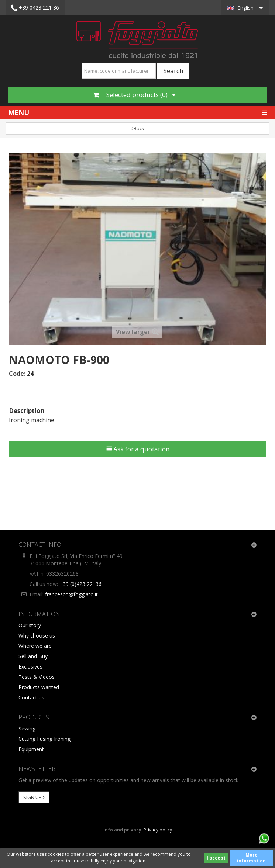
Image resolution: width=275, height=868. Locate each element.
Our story (30, 625)
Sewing (27, 728)
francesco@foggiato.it (71, 594)
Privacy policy (158, 830)
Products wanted (39, 687)
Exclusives (30, 666)
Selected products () (135, 95)
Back (137, 128)
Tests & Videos (37, 677)
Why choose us (37, 636)
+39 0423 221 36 (35, 8)
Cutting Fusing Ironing (44, 739)
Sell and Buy (33, 656)
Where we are (35, 646)
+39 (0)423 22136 (80, 584)
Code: (17, 374)
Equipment (31, 749)
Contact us (31, 697)
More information (251, 858)
